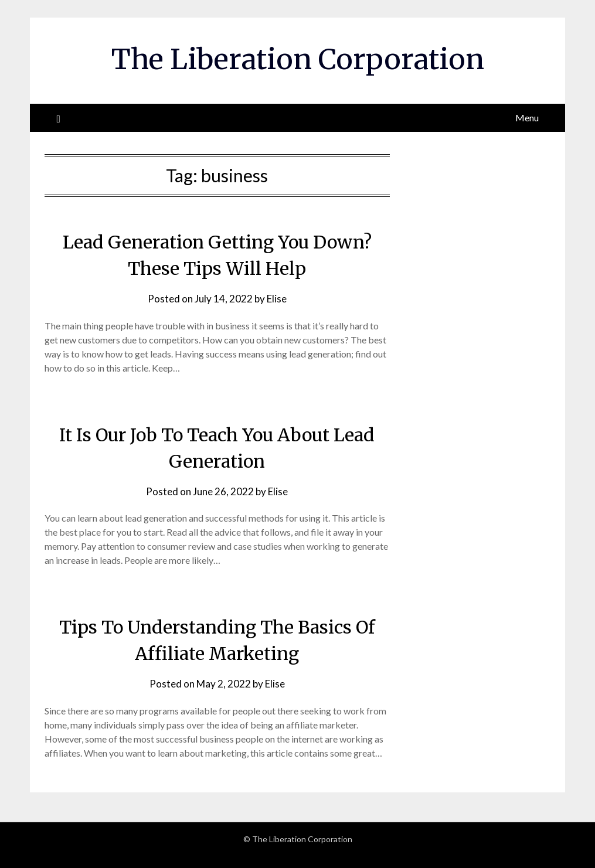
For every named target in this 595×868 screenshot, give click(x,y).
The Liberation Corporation (298, 59)
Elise (277, 299)
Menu (527, 118)
